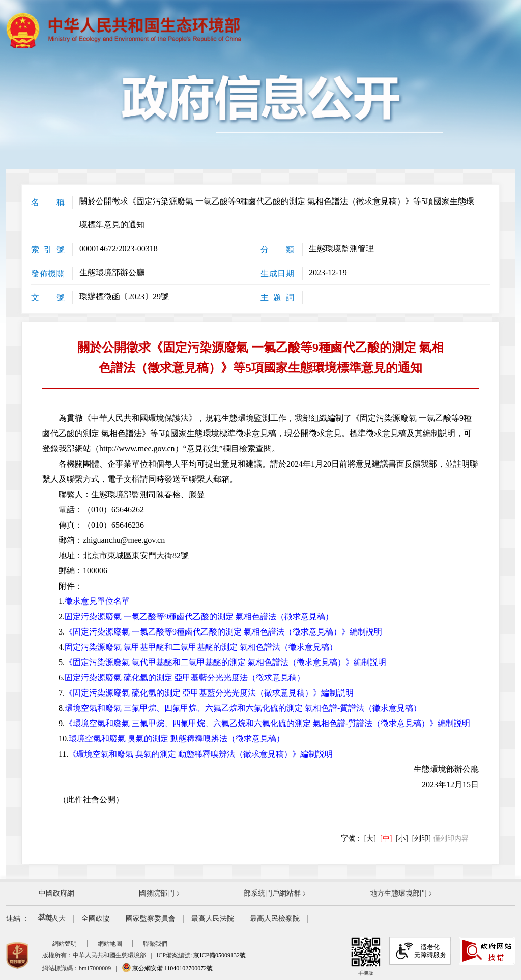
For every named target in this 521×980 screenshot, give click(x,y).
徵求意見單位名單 (97, 601)
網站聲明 (65, 944)
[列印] (422, 838)
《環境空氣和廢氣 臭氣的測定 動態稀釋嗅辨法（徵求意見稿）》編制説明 (200, 754)
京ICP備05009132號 (220, 955)
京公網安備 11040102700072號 (167, 968)
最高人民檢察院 (275, 919)
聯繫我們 (155, 944)
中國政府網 (56, 893)
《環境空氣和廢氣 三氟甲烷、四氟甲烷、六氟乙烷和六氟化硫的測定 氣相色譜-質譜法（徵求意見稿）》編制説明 (267, 723)
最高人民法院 (213, 919)
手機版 (366, 956)
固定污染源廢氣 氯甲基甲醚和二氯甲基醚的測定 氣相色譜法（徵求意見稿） (201, 647)
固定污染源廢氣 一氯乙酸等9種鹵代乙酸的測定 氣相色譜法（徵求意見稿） (199, 616)
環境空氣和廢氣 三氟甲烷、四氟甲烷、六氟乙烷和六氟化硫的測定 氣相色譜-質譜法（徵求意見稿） (243, 708)
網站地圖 (110, 944)
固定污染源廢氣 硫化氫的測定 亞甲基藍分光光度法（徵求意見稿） (185, 678)
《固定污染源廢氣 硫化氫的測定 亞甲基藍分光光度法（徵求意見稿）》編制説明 (209, 693)
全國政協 (96, 919)
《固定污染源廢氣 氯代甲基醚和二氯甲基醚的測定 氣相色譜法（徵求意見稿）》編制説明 (225, 662)
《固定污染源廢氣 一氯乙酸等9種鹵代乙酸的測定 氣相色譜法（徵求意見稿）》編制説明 (223, 632)
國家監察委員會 (151, 919)
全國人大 (51, 919)
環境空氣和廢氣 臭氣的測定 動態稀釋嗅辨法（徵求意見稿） (177, 739)
